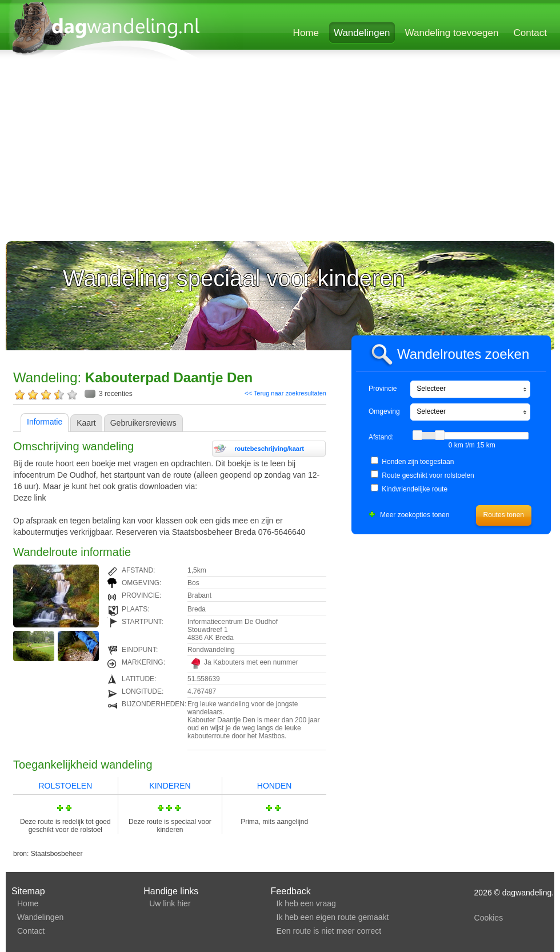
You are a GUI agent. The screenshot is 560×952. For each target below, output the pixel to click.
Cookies (489, 918)
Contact (530, 33)
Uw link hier (170, 903)
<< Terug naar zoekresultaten (285, 393)
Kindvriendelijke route (415, 489)
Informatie (45, 422)
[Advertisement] (219, 153)
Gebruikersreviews (143, 423)
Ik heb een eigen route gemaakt (333, 917)
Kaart (86, 423)
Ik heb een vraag (306, 903)
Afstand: (381, 437)
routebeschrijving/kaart (269, 449)
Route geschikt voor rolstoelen (428, 475)
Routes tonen (504, 515)
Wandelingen (362, 33)
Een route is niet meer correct (329, 931)
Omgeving (384, 411)
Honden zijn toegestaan (418, 462)
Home (306, 33)
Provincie (383, 389)
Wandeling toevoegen (452, 33)
